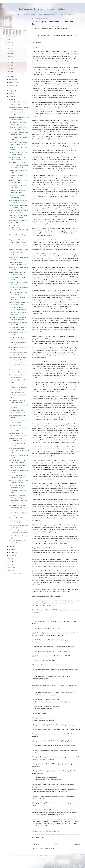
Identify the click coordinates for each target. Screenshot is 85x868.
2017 (9, 65)
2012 (9, 559)
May (11, 99)
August (12, 91)
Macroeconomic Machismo (17, 162)
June (11, 97)
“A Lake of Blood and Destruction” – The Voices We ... (18, 365)
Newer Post (35, 844)
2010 (9, 564)
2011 (9, 562)
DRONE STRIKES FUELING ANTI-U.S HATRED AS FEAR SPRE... (19, 450)
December (12, 79)
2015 (9, 71)
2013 (9, 77)
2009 (9, 567)
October (12, 85)
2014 (9, 74)
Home (56, 844)
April (11, 547)
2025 (9, 42)
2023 (9, 48)
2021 (9, 54)
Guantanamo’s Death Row (16, 518)
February (12, 552)
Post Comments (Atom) (47, 848)
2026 (9, 39)
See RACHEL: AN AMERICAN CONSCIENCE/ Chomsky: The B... (19, 508)
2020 (9, 57)
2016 (9, 68)
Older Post (77, 844)
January (12, 555)
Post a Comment (36, 841)
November (13, 82)
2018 (9, 62)
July (11, 94)
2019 (9, 60)
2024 (9, 45)
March (11, 549)
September (13, 88)
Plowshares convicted (15, 425)
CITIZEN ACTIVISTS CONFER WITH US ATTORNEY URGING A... (18, 252)
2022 (9, 51)
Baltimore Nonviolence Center (41, 9)
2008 (9, 570)
